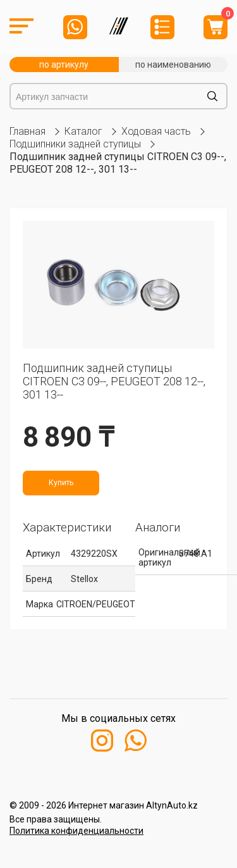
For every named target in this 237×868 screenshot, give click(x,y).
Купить (61, 483)
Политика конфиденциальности (76, 831)
